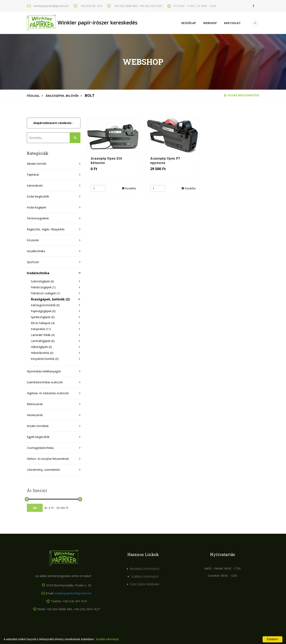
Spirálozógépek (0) (43, 317)
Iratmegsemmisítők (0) (45, 305)
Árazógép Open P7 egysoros (165, 160)
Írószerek (33, 240)
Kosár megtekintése (242, 95)
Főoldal (33, 96)
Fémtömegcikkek (38, 218)
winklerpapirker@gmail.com (73, 593)
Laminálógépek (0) (43, 341)
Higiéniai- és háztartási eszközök (48, 393)
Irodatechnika (38, 273)
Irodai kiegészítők (38, 196)
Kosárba (129, 188)
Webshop (210, 23)
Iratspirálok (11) (41, 329)
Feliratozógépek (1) (43, 287)
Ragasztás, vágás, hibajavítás (46, 229)
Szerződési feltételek (145, 584)
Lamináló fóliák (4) (43, 335)
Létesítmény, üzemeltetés (43, 470)
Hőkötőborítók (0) (42, 353)
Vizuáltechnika (36, 251)
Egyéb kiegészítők (38, 437)
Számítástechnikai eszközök (45, 382)
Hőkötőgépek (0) (41, 347)
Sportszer (33, 262)
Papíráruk (33, 175)
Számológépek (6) (42, 281)
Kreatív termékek (38, 426)
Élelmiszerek (35, 404)
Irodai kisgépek (36, 207)
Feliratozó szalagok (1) (45, 293)
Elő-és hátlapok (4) (43, 323)
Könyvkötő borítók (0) (45, 359)
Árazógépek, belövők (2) (50, 299)
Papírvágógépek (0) (43, 311)
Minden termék (37, 164)
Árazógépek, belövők (62, 96)
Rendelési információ (144, 569)
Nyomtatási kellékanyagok (44, 371)
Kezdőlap (189, 23)
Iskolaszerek (35, 415)
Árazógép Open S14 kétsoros (106, 160)
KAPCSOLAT (232, 23)
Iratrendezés (35, 185)
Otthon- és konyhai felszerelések (48, 459)
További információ (107, 639)
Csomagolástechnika (40, 448)
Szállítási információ (145, 576)
